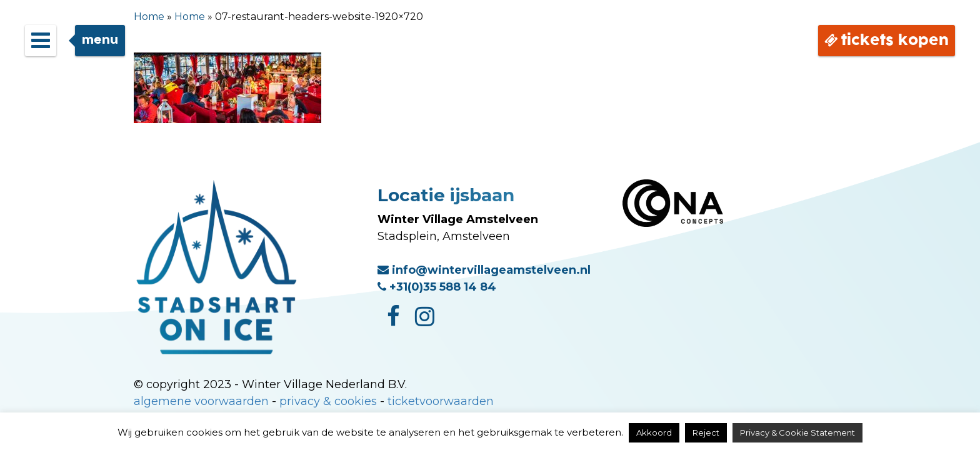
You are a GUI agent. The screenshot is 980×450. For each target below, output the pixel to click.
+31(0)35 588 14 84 (437, 287)
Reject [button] (706, 432)
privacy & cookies (328, 401)
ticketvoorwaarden (441, 401)
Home (149, 17)
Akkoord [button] (654, 432)
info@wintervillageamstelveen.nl (484, 270)
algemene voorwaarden (201, 401)
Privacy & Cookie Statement (797, 432)
